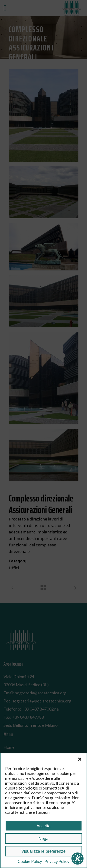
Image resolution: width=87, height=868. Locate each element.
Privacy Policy (57, 861)
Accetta (43, 826)
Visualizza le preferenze (43, 851)
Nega (43, 839)
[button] (80, 759)
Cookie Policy (30, 861)
